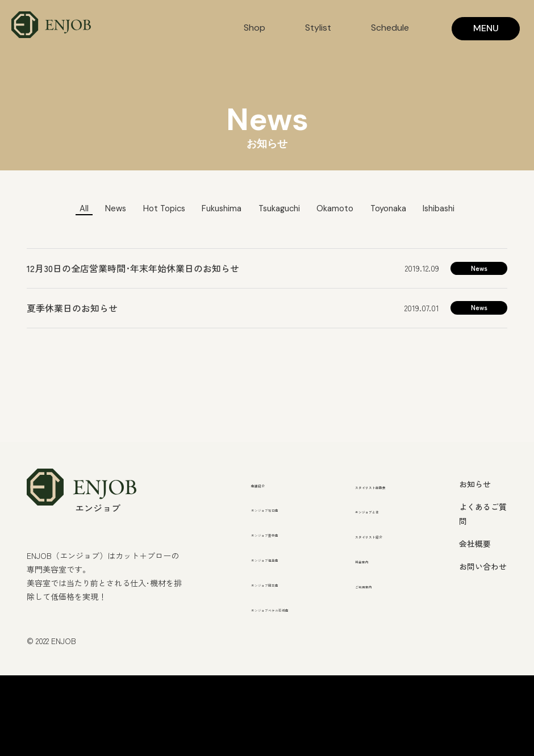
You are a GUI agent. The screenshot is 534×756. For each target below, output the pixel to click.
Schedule (390, 28)
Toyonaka (404, 209)
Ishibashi (462, 209)
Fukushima (215, 209)
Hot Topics (150, 209)
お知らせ (475, 484)
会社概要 (475, 545)
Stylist (318, 28)
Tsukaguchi (280, 209)
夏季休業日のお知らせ (72, 309)
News (96, 209)
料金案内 (373, 593)
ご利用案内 (378, 618)
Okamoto (343, 209)
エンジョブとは (387, 527)
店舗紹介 (269, 484)
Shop (255, 28)
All (59, 209)
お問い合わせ (483, 567)
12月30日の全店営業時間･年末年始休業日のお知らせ (133, 269)
